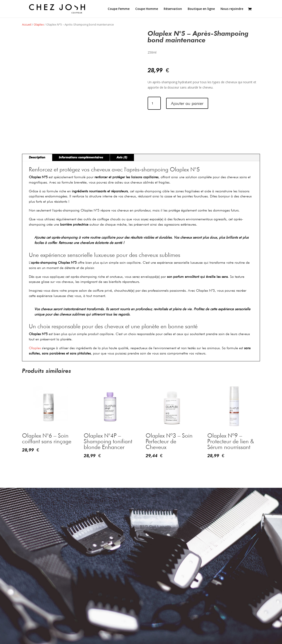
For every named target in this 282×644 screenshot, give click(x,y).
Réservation (173, 9)
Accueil (27, 24)
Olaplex (39, 24)
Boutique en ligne (201, 9)
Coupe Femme (119, 9)
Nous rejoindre (232, 9)
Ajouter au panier (187, 103)
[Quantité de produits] (154, 103)
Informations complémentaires (81, 157)
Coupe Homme (147, 9)
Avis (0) (122, 157)
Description (37, 157)
